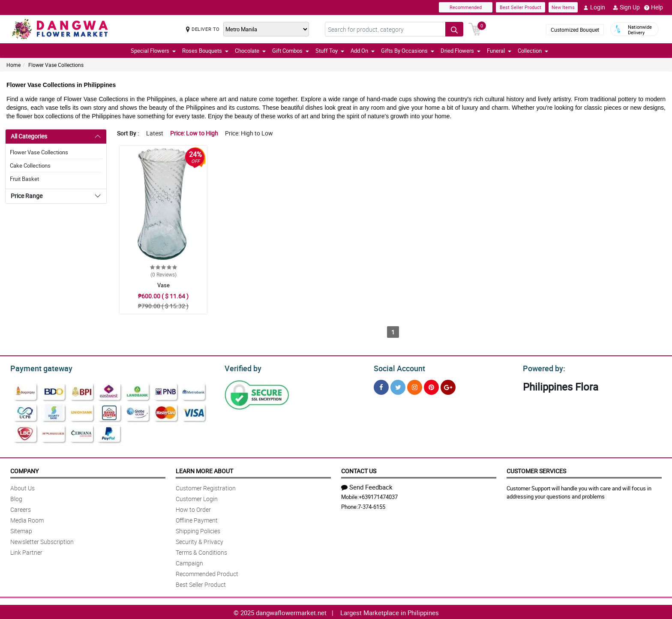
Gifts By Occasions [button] (408, 51)
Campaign (189, 562)
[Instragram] (415, 386)
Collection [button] (533, 51)
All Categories (29, 136)
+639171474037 (378, 496)
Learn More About (204, 470)
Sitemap (21, 530)
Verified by (242, 367)
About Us (22, 487)
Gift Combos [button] (291, 51)
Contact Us (359, 470)
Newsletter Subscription (42, 540)
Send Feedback (367, 486)
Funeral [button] (499, 51)
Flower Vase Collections (56, 65)
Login (594, 7)
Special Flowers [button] (153, 51)
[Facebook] (381, 386)
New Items (563, 7)
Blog (16, 497)
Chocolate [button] (250, 51)
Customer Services (536, 470)
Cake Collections (30, 165)
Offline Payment (197, 519)
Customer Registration (206, 487)
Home (13, 65)
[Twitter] (398, 386)
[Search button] (454, 29)
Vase (163, 285)
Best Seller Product (520, 7)
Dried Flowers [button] (460, 51)
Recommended (466, 7)
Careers (21, 508)
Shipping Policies (198, 530)
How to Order (193, 508)
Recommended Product (207, 572)
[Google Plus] (448, 386)
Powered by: (542, 367)
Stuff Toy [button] (330, 51)
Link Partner (26, 551)
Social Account (397, 367)
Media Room (27, 519)
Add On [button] (363, 51)
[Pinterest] (431, 386)
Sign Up (626, 7)
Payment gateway (37, 367)
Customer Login (197, 497)
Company (24, 470)
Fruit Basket (24, 179)
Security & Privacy (199, 540)
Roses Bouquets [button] (205, 51)
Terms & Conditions (201, 551)
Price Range (27, 196)
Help (654, 7)
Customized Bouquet (575, 30)
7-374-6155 (372, 505)
